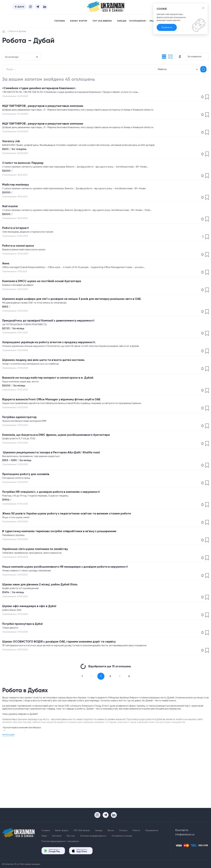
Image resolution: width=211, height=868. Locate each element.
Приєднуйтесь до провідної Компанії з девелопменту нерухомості (58, 362)
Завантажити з (54, 851)
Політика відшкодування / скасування (60, 841)
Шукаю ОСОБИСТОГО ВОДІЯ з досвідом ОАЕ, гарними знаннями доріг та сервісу (70, 701)
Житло (111, 830)
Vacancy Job (13, 174)
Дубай (19, 7)
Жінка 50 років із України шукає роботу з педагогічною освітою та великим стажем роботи (79, 566)
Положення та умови (122, 836)
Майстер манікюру (18, 219)
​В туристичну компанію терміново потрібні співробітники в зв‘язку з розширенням (71, 584)
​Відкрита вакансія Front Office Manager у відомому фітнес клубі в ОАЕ (61, 445)
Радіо (44, 836)
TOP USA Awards (102, 21)
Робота (136, 830)
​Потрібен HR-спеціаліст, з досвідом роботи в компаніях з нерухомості (61, 543)
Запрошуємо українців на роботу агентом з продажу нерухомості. (59, 385)
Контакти (57, 836)
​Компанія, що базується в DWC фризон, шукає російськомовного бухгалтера (67, 483)
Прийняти (167, 31)
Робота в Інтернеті (18, 265)
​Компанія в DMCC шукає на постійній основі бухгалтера (49, 321)
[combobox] (22, 85)
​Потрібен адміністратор (23, 464)
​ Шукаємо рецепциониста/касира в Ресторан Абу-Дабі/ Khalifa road (61, 501)
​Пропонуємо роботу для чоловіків (31, 524)
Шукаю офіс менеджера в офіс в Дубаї (35, 663)
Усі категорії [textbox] (12, 85)
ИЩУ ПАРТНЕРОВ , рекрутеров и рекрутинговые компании (52, 136)
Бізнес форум (79, 21)
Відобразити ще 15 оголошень (106, 726)
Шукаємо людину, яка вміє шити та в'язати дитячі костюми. (52, 404)
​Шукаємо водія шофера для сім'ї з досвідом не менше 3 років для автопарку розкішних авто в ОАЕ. (86, 340)
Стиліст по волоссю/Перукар (27, 196)
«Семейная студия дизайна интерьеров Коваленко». (46, 117)
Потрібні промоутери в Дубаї (27, 682)
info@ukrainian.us (186, 835)
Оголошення (138, 21)
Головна (60, 21)
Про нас (71, 836)
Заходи (122, 21)
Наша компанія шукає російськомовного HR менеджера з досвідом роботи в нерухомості (78, 622)
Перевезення (152, 830)
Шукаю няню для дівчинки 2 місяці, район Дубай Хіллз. (48, 641)
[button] (9, 62)
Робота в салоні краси (21, 283)
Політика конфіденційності (93, 836)
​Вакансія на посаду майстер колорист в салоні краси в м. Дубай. (57, 422)
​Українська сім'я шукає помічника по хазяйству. (42, 603)
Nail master (11, 242)
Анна (6, 302)
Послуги (123, 830)
